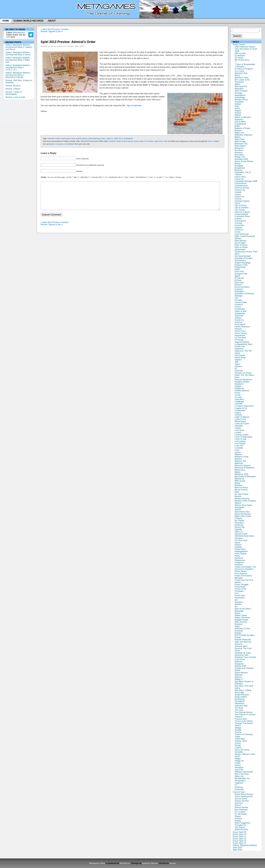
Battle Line (239, 133)
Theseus (239, 717)
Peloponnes (240, 560)
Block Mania (240, 146)
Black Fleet (240, 139)
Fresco (238, 307)
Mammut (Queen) (243, 465)
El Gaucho (239, 278)
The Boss (239, 708)
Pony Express (241, 573)
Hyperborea (240, 335)
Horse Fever (240, 331)
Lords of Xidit (241, 439)
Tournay (238, 732)
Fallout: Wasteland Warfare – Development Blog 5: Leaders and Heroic (19, 47)
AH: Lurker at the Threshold (242, 81)
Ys (236, 785)
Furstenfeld (240, 309)
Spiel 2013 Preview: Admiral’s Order (68, 42)
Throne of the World (243, 721)
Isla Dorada (240, 355)
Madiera (238, 459)
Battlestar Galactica (243, 135)
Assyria (238, 113)
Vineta (237, 763)
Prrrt (237, 593)
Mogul (237, 483)
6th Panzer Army (242, 60)
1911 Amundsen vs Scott (246, 49)
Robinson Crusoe (242, 629)
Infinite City (240, 346)
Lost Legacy (240, 441)
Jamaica (238, 366)
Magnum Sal (240, 461)
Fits (236, 298)
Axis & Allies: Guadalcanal (240, 123)
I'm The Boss (240, 338)
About (52, 21)
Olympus (239, 538)
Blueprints (239, 148)
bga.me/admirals (134, 105)
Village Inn (239, 761)
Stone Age (239, 692)
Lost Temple (240, 443)
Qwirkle (238, 604)
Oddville (238, 529)
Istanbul (238, 360)
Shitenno (239, 662)
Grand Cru (239, 320)
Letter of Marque (242, 417)
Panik (237, 556)
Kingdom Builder (242, 382)
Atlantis (238, 115)
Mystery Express (242, 498)
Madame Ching (241, 457)
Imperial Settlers (242, 342)
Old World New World (244, 536)
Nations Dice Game (243, 505)
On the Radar (241, 814)
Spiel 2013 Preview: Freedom (55, 29)
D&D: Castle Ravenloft (245, 236)
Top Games (240, 827)
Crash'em (239, 230)
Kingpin (238, 386)
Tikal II (238, 725)
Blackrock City (241, 144)
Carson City (240, 190)
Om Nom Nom (241, 540)
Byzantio (239, 170)
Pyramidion (240, 598)
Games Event (241, 799)
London (238, 432)
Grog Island (240, 324)
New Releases (241, 810)
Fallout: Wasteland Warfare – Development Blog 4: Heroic (18, 53)
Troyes (238, 743)
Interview (239, 803)
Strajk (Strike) (241, 697)
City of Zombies (242, 208)
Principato (239, 591)
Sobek (237, 670)
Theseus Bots (241, 719)
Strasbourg (240, 699)
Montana (239, 485)
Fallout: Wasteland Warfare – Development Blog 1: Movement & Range (18, 75)
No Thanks (240, 521)
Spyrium (238, 677)
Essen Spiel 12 (240, 839)
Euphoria (239, 289)
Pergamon (239, 562)
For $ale (238, 300)
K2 (236, 368)
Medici (238, 472)
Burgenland (240, 168)
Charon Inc (240, 197)
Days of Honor (241, 245)
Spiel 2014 (238, 850)
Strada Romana (242, 695)
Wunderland (240, 781)
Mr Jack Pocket (242, 494)
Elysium (238, 285)
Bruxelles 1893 (241, 159)
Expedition (239, 291)
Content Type (239, 792)
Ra (236, 606)
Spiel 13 (110, 138)
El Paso (238, 280)
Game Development (244, 796)
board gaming (94, 138)
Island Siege (240, 357)
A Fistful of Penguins (244, 69)
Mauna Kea (240, 470)
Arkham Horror (241, 100)
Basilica (238, 130)
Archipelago (240, 97)
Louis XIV (239, 446)
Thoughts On (240, 825)
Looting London (242, 435)
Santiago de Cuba (243, 653)
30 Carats (239, 58)
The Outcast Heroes (244, 712)
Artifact (238, 104)
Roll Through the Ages (245, 635)
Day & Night (240, 243)
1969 (237, 51)
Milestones (239, 479)
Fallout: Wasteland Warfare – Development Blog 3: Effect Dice (18, 60)
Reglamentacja (241, 620)
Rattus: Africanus (242, 617)
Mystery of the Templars (245, 501)
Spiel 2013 (238, 847)
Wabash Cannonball (244, 772)
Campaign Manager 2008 (246, 181)
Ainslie (173, 863)
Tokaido (238, 730)
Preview (238, 818)
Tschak (238, 745)
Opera (237, 543)
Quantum (239, 602)
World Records (241, 829)
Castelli (238, 192)
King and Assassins (243, 379)
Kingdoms (239, 384)
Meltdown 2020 (241, 474)
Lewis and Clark (242, 424)
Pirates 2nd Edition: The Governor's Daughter (245, 568)
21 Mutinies (240, 55)
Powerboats (240, 587)
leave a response (57, 144)
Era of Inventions (242, 287)
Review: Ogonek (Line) (51, 31)
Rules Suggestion (243, 823)
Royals (238, 637)
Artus (237, 106)
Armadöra (239, 102)
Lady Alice (239, 399)
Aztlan (237, 126)
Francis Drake (241, 302)
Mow (237, 492)
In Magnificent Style (243, 344)
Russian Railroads (243, 640)
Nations (238, 503)
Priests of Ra (240, 589)
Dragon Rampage (243, 263)
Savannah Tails (241, 655)
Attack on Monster (243, 117)
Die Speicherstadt (243, 256)
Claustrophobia (241, 214)
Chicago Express (242, 201)
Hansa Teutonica (242, 327)
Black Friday (240, 141)
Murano (238, 496)
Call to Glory (240, 177)
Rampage (239, 611)
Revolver (239, 624)
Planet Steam (241, 571)
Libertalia (239, 426)
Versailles (239, 752)
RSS (8, 37)
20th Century (240, 53)
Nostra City (240, 527)
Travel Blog (240, 739)
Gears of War (241, 311)
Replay (238, 821)
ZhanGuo (239, 787)
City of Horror (241, 205)
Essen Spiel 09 (240, 832)
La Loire (238, 397)
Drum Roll (239, 271)
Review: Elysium (13, 86)
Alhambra (239, 89)
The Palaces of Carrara (245, 714)
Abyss (237, 75)
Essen (103, 138)
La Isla (238, 395)
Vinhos (238, 765)
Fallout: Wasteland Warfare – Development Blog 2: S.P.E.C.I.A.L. (18, 67)
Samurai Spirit (241, 646)
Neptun (238, 509)
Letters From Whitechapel (240, 420)
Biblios (238, 137)
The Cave (239, 710)
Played (238, 816)
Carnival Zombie (242, 188)
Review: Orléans (13, 89)
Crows (237, 232)
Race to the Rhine (243, 609)
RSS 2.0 (211, 141)
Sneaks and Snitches (244, 668)
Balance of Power (243, 128)
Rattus (238, 613)
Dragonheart (240, 267)
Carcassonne (241, 183)
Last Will (238, 404)
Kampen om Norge (243, 373)
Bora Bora (239, 155)
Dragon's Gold (241, 265)
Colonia (238, 219)
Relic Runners (241, 622)
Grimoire (239, 322)
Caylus (238, 194)
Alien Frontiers (241, 91)
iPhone (238, 805)
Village (238, 759)
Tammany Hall (241, 706)
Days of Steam (241, 247)
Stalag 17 (239, 679)
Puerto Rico (240, 595)
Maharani (239, 463)
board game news (68, 138)
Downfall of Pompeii (244, 258)
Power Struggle (242, 584)
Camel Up (239, 179)
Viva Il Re (239, 770)
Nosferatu (239, 525)
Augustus (239, 119)
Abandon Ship (241, 73)
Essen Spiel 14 (240, 843)
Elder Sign (239, 282)
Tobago (238, 728)
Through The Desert (244, 723)
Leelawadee (240, 410)
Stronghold (240, 701)
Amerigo (238, 93)
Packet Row (240, 549)
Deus (237, 254)
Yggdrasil (239, 783)
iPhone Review (241, 807)
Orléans (238, 545)
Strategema (128, 138)
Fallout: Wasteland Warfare (245, 845)
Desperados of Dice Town (246, 252)
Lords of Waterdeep (243, 437)
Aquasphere (240, 95)
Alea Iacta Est (241, 86)
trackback (70, 144)
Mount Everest (241, 490)
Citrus (237, 203)
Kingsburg (239, 388)
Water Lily (239, 776)
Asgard (238, 111)
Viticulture (239, 767)
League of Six (241, 408)
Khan (237, 377)
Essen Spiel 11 (240, 836)
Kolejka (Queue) (242, 390)
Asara (237, 108)
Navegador (240, 507)
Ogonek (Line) (241, 534)
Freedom (239, 305)
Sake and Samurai (243, 642)
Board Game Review (244, 794)
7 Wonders (240, 66)
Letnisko (238, 415)
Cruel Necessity (242, 234)
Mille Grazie (240, 481)
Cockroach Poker (242, 216)
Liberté (238, 428)
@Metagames (19, 33)
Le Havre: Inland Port (244, 406)
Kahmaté (239, 371)
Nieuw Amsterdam (243, 514)
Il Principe (239, 340)
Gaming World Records (28, 21)
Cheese (238, 199)
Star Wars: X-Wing (243, 690)
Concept (238, 223)
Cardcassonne (241, 186)
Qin (236, 600)
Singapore (239, 664)
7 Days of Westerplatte (245, 64)
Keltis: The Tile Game (244, 375)
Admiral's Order (242, 78)
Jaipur (237, 364)
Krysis (237, 393)
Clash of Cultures (242, 212)
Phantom (239, 565)
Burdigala (239, 166)
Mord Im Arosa (241, 487)
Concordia (239, 225)
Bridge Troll (240, 157)
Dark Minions (241, 241)
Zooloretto (239, 789)
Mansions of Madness (244, 468)
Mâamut (238, 454)
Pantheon (239, 558)
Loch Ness (239, 430)
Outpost (238, 547)
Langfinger (239, 401)
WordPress (125, 863)
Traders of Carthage (244, 734)
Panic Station (241, 554)
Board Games (239, 44)
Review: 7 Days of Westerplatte (14, 93)
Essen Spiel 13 (240, 841)
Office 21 (239, 532)
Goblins (238, 318)
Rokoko (238, 633)
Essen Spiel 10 (240, 834)
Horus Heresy (241, 333)
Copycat (238, 227)
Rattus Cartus (241, 615)
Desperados (240, 249)
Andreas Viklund (150, 863)
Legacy (238, 413)
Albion (237, 84)
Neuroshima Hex (242, 512)
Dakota (238, 238)
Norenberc (239, 523)
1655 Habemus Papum (245, 47)
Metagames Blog (97, 863)
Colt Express (240, 221)
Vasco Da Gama (242, 750)
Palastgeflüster (241, 551)
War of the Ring (242, 774)
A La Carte (239, 71)
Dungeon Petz (241, 274)
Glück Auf (239, 316)
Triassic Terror (241, 741)
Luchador (239, 448)
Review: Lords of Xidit (15, 97)
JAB (236, 362)
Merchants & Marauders (245, 476)
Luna (237, 450)
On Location (240, 812)
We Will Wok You (242, 778)
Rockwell (239, 631)
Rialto (237, 626)
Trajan (237, 736)
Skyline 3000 (240, 666)
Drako (237, 269)
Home (6, 21)
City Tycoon (240, 210)
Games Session (242, 801)
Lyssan (238, 452)
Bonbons (239, 152)
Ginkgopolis (240, 313)
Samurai (238, 644)
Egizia (237, 276)
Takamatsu (240, 703)
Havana (238, 329)
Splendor (239, 675)
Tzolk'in (238, 748)
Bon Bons (239, 150)
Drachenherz (240, 260)
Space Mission (241, 673)
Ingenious (239, 349)
